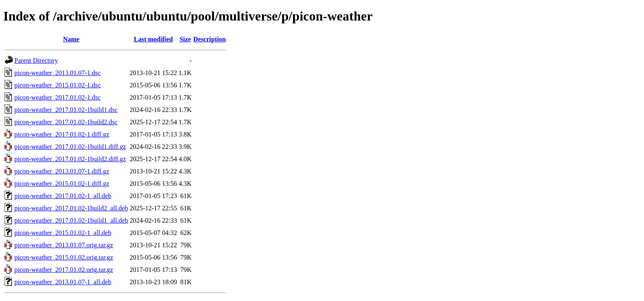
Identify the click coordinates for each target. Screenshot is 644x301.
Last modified (153, 39)
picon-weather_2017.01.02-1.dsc (57, 97)
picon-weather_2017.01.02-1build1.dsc (66, 110)
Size (185, 39)
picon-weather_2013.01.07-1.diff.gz (62, 171)
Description (210, 39)
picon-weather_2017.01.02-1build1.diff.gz (70, 147)
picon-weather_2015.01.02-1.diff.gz (62, 184)
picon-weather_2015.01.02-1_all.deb (63, 233)
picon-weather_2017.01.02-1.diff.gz (62, 134)
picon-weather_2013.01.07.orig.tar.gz (64, 245)
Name (71, 39)
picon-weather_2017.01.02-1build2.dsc (66, 122)
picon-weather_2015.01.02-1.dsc (57, 85)
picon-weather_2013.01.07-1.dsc (57, 73)
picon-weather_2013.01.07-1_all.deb (63, 282)
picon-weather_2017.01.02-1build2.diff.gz (70, 159)
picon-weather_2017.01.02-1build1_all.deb (71, 220)
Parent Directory (36, 60)
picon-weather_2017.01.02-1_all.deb (63, 196)
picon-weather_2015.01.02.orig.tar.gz (64, 257)
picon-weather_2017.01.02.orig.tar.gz (64, 270)
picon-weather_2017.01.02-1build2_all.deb (71, 208)
